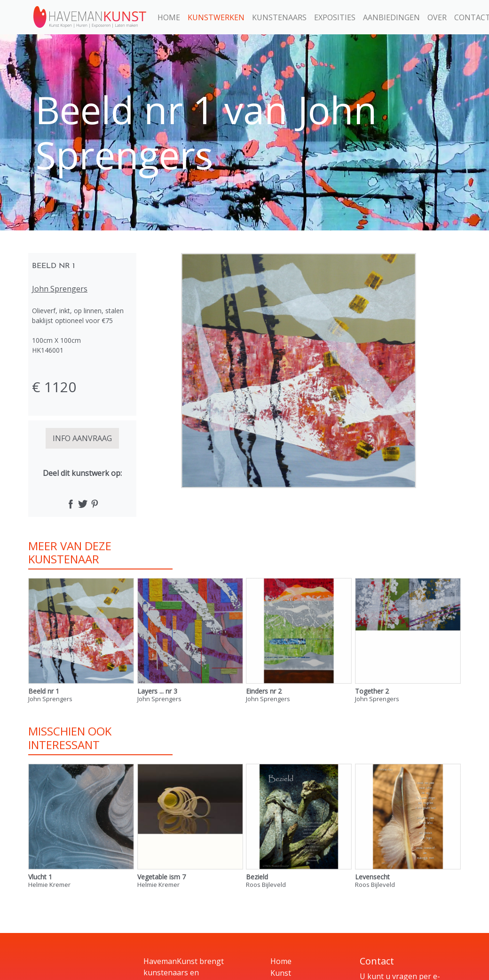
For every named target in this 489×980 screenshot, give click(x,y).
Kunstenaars (279, 17)
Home (169, 17)
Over (437, 17)
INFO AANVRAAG (82, 438)
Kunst (281, 973)
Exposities (335, 17)
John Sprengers (60, 289)
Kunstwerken (216, 17)
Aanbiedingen (391, 17)
